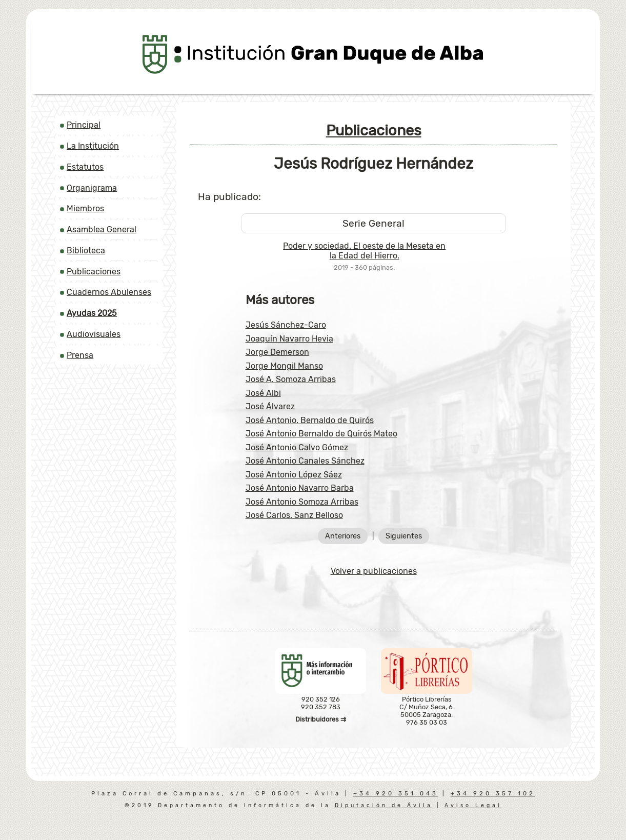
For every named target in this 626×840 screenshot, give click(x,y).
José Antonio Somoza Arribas (302, 502)
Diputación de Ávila (384, 805)
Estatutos (85, 167)
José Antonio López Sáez (294, 475)
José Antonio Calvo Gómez (297, 447)
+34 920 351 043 (396, 794)
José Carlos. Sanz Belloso (294, 515)
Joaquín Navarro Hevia (289, 339)
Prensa (80, 355)
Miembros (85, 208)
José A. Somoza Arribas (291, 379)
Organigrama (92, 188)
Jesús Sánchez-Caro (286, 325)
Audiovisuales (94, 334)
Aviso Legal (473, 805)
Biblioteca (86, 251)
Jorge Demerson (277, 352)
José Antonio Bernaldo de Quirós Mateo (321, 434)
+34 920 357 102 (493, 794)
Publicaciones (94, 272)
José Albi (263, 393)
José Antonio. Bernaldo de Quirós (310, 420)
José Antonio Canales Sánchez (305, 461)
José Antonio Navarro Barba (300, 488)
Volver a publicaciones (374, 571)
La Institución (93, 146)
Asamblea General (102, 229)
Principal (84, 125)
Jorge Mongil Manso (284, 366)
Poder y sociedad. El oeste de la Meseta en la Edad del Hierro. (364, 251)
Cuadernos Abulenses (109, 292)
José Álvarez (270, 406)
